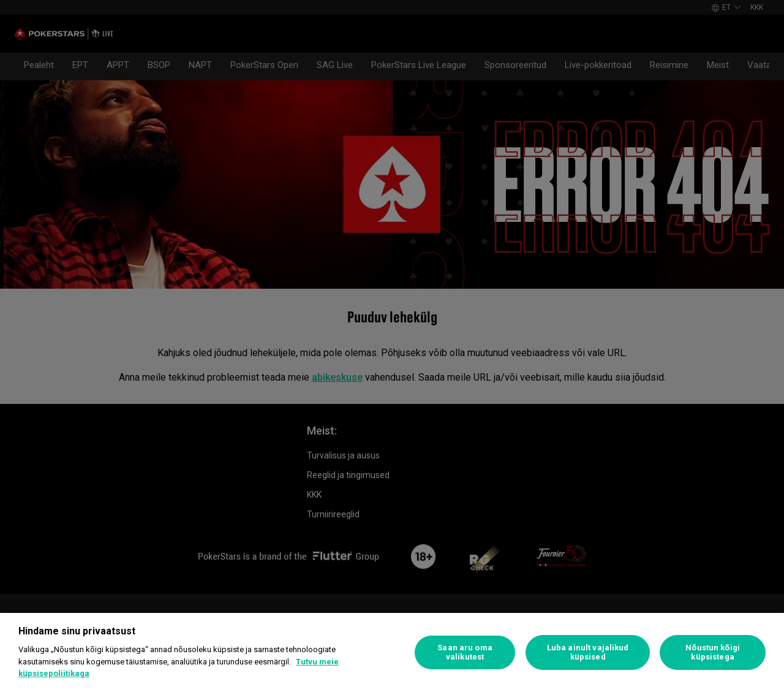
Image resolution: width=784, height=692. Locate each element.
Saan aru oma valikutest (465, 652)
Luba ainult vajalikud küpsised (588, 652)
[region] (392, 652)
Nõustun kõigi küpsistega (713, 652)
